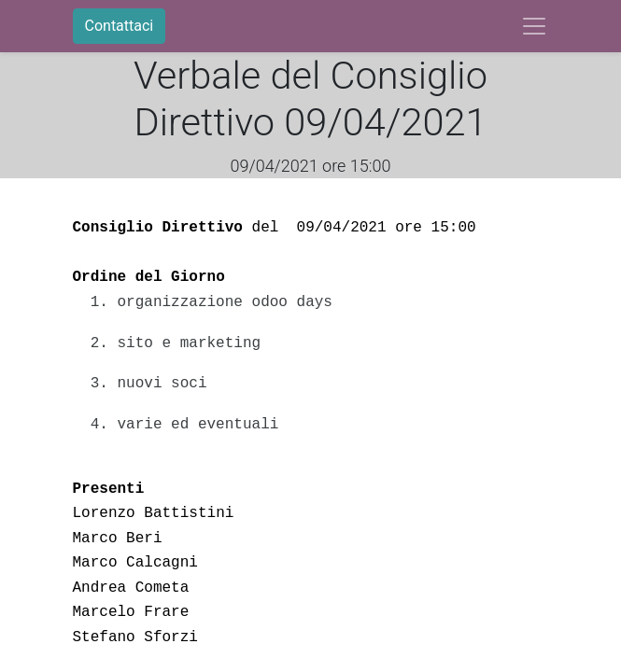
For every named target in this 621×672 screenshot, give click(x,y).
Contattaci (120, 26)
